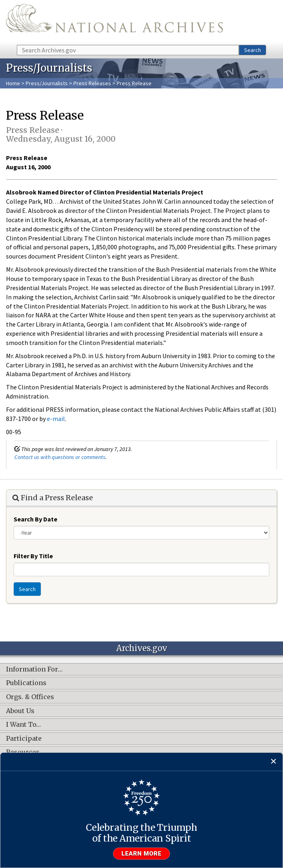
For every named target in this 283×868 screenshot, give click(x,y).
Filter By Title (33, 556)
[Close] (274, 762)
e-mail (56, 419)
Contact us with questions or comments (60, 457)
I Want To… (23, 725)
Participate (24, 739)
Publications (26, 683)
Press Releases (92, 83)
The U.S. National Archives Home (114, 22)
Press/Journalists (47, 83)
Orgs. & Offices (30, 697)
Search (253, 50)
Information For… (34, 670)
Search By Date (35, 519)
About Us (20, 711)
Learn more (141, 854)
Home (13, 83)
